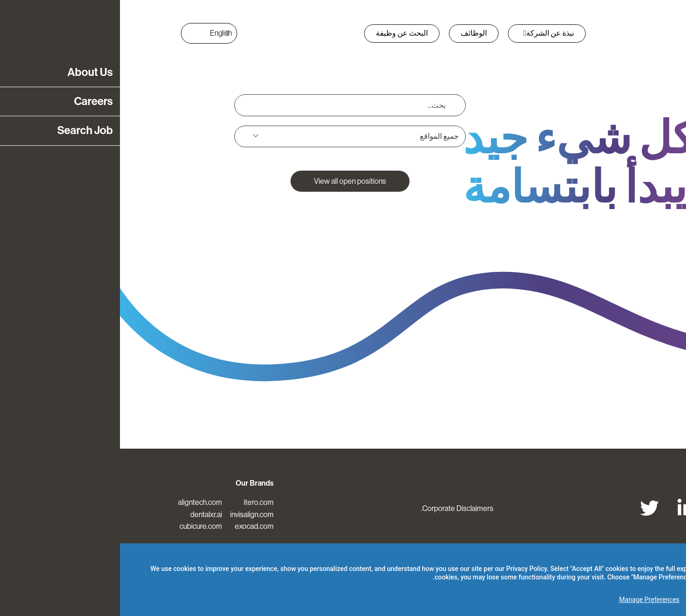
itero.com (139, 502)
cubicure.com (81, 526)
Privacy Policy (406, 569)
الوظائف (354, 33)
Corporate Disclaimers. (337, 508)
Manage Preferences (529, 600)
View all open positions (230, 181)
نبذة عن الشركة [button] (429, 33)
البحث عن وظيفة (282, 33)
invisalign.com (132, 515)
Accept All (652, 600)
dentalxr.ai (86, 515)
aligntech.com (80, 502)
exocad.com (134, 526)
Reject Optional (596, 600)
